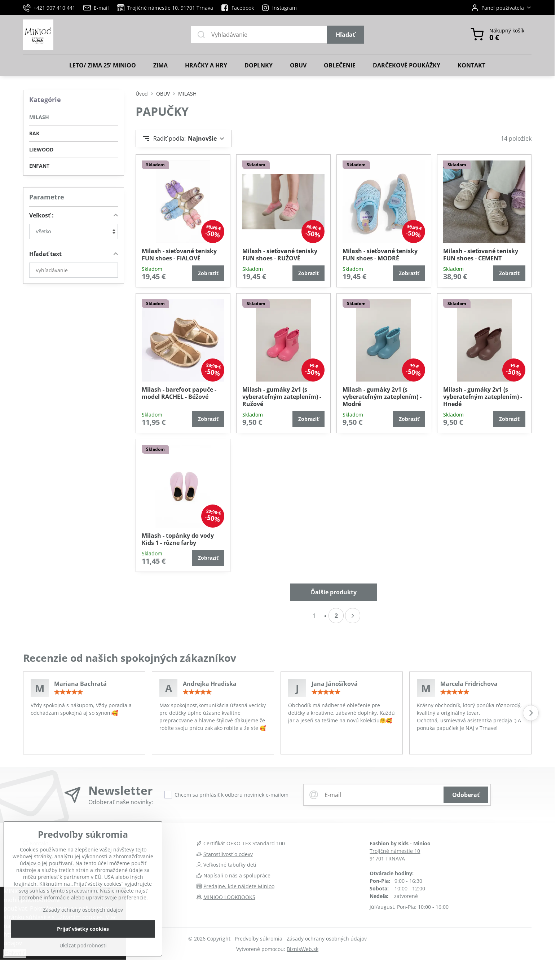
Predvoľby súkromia (259, 939)
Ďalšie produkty (334, 592)
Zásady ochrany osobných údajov (327, 939)
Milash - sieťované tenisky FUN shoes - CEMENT (481, 255)
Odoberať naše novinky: (121, 802)
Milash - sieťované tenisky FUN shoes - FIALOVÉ (179, 255)
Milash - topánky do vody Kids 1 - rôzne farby (178, 539)
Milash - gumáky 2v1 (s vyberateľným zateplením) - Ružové (282, 397)
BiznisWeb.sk (303, 949)
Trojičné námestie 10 (395, 851)
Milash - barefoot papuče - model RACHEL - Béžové (179, 393)
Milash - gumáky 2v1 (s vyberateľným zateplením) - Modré (382, 397)
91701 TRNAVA (387, 858)
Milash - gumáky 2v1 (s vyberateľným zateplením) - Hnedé (483, 397)
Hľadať (345, 35)
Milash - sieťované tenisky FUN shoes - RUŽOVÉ (280, 255)
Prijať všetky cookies (83, 945)
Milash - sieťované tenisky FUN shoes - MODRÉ (380, 255)
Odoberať (466, 795)
